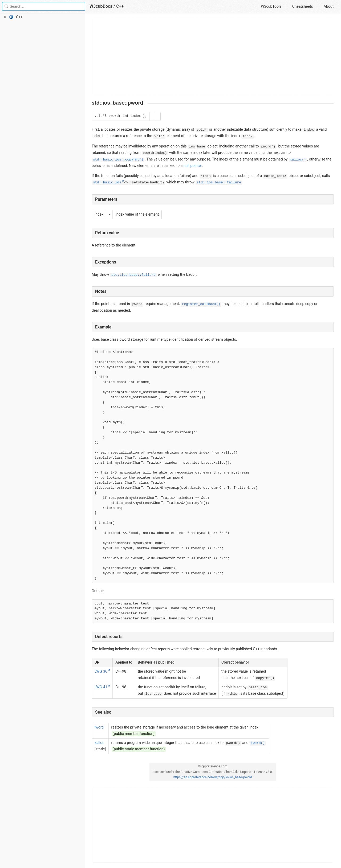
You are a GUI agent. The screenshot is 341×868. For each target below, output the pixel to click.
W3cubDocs (101, 6)
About (329, 6)
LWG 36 (101, 671)
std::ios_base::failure (219, 183)
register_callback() (201, 304)
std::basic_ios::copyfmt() (118, 160)
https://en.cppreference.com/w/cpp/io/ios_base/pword (213, 777)
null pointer (193, 166)
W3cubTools (271, 6)
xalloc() (298, 160)
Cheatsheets (303, 6)
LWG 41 (101, 687)
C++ (120, 6)
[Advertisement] (213, 56)
